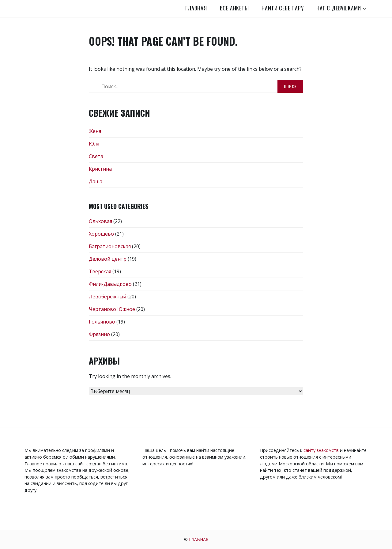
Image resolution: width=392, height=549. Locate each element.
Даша (96, 181)
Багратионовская (110, 246)
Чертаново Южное (112, 309)
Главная (196, 8)
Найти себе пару (283, 8)
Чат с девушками (339, 8)
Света (96, 156)
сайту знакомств (321, 450)
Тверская (100, 271)
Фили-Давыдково (110, 284)
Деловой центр (108, 259)
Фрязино (99, 334)
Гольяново (102, 322)
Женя (95, 131)
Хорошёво (101, 234)
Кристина (100, 169)
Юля (94, 144)
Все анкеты (234, 8)
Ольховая (100, 221)
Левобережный (107, 297)
